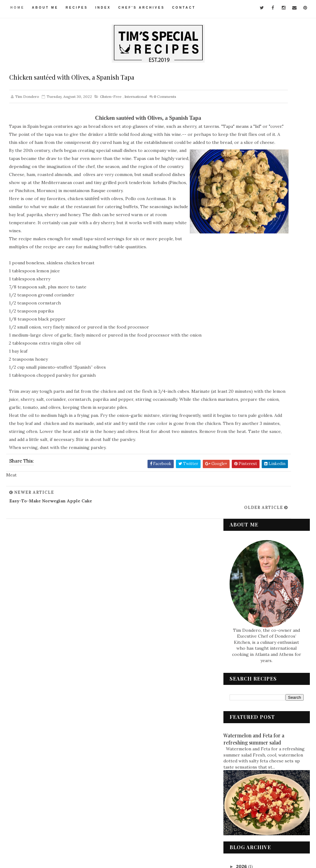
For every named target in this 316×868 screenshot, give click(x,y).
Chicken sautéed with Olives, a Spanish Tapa (272, 487)
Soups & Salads (250, 771)
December (253, 456)
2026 (242, 420)
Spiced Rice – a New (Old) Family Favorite (266, 570)
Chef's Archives (143, 8)
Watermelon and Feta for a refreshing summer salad (254, 293)
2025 (242, 428)
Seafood (244, 750)
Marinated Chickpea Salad (267, 514)
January (251, 616)
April (248, 602)
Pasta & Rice (247, 739)
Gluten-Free (111, 99)
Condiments (247, 687)
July (247, 580)
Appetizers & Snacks (255, 677)
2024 (242, 435)
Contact (185, 8)
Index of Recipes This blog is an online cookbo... (270, 502)
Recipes (78, 8)
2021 (242, 624)
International (136, 99)
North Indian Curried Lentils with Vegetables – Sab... (270, 541)
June (247, 587)
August (250, 478)
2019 (242, 639)
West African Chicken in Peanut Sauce (265, 526)
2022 (242, 450)
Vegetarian (246, 791)
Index (104, 8)
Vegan (241, 781)
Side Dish (244, 760)
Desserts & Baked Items (258, 698)
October (251, 463)
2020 (242, 631)
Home (19, 8)
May (247, 594)
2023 (242, 442)
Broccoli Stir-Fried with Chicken (265, 555)
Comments (165, 99)
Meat (240, 729)
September (254, 471)
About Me (46, 8)
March (249, 609)
